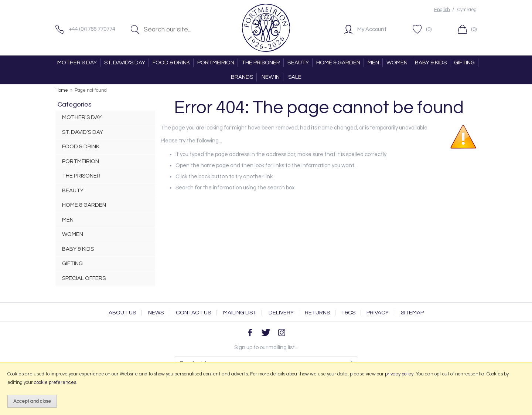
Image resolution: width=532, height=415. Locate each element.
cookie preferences (55, 382)
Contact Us (193, 313)
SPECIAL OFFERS (84, 278)
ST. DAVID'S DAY (125, 63)
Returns (317, 313)
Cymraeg (467, 10)
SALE (295, 77)
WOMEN (397, 63)
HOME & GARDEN (338, 63)
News (156, 313)
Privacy (378, 313)
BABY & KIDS (431, 63)
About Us (122, 313)
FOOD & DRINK (171, 63)
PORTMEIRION (216, 63)
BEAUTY (298, 63)
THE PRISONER (261, 63)
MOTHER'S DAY (77, 63)
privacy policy (399, 374)
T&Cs (348, 313)
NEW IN (271, 77)
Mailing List (240, 313)
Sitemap (412, 313)
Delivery (281, 313)
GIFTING (464, 63)
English (442, 10)
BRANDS (242, 77)
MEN (373, 63)
